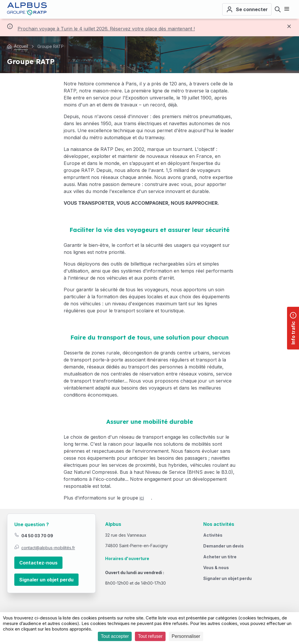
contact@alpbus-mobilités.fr (48, 548)
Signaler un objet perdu (46, 580)
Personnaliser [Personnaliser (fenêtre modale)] (186, 636)
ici (142, 498)
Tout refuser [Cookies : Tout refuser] (150, 636)
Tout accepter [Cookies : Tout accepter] (115, 636)
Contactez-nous (38, 563)
